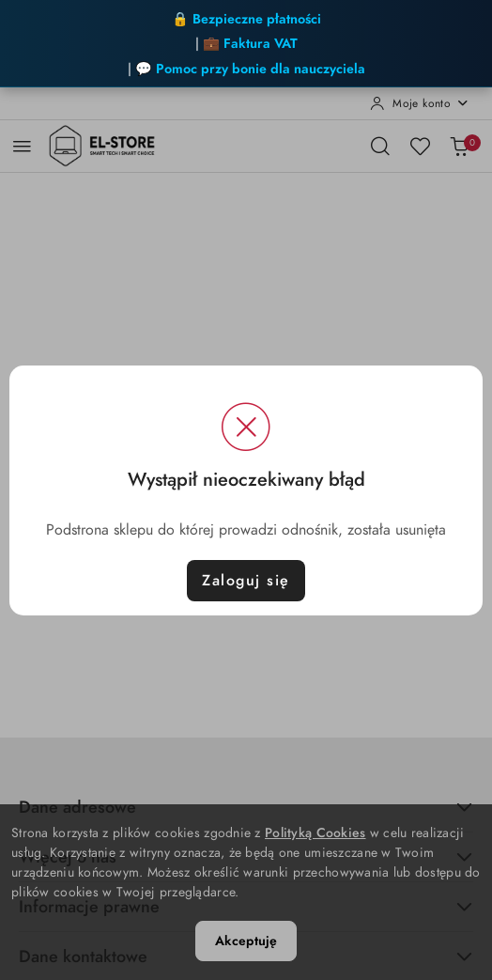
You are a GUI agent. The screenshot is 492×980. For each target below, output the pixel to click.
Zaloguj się (246, 581)
